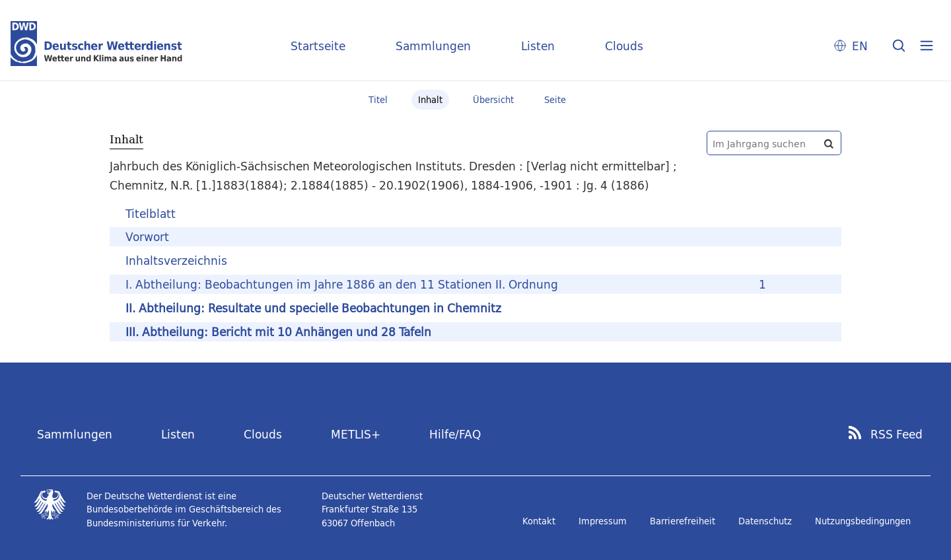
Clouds (624, 46)
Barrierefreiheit (683, 521)
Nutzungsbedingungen (863, 521)
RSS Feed (897, 435)
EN (860, 46)
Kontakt (539, 521)
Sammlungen (433, 46)
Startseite (318, 46)
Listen (538, 46)
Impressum (603, 521)
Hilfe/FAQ (455, 434)
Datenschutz (765, 521)
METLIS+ (356, 434)
